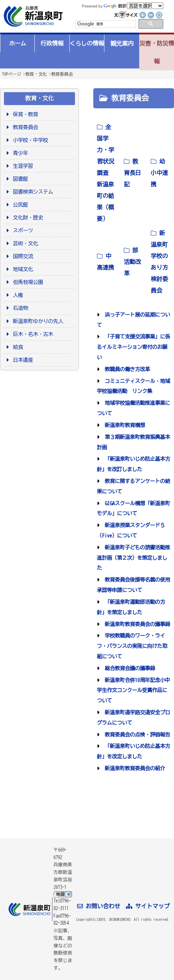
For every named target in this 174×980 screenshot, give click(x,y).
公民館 (19, 205)
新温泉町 (32, 16)
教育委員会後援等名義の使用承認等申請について (133, 585)
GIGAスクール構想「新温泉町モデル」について (133, 508)
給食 (17, 347)
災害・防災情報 (157, 52)
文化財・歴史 (27, 217)
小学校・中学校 (29, 140)
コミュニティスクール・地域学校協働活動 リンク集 (133, 386)
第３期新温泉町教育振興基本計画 (133, 442)
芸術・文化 (24, 243)
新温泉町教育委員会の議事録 (136, 624)
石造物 (19, 308)
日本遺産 (22, 360)
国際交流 (22, 256)
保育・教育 (24, 114)
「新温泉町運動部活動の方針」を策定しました (131, 607)
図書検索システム (32, 192)
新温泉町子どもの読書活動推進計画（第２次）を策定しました (133, 558)
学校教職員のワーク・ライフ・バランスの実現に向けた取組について (132, 646)
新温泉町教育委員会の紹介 (134, 768)
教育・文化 (36, 74)
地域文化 (22, 269)
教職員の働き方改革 (126, 369)
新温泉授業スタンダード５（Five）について (131, 530)
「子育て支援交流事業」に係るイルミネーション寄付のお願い (133, 347)
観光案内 (122, 43)
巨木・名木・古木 (32, 334)
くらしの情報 (87, 43)
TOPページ (11, 74)
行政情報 (52, 43)
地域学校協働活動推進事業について (133, 408)
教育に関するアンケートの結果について (133, 486)
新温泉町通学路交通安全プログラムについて (133, 718)
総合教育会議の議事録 (129, 668)
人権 (17, 295)
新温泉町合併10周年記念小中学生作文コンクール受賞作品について (133, 690)
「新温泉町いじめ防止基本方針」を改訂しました (133, 464)
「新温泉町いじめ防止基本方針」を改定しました (133, 751)
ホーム (18, 43)
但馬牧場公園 (27, 282)
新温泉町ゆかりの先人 (37, 321)
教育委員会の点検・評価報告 (136, 735)
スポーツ (22, 230)
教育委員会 (62, 74)
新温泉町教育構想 (124, 425)
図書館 (19, 179)
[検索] (105, 24)
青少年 (19, 153)
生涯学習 (22, 166)
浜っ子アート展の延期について (133, 320)
